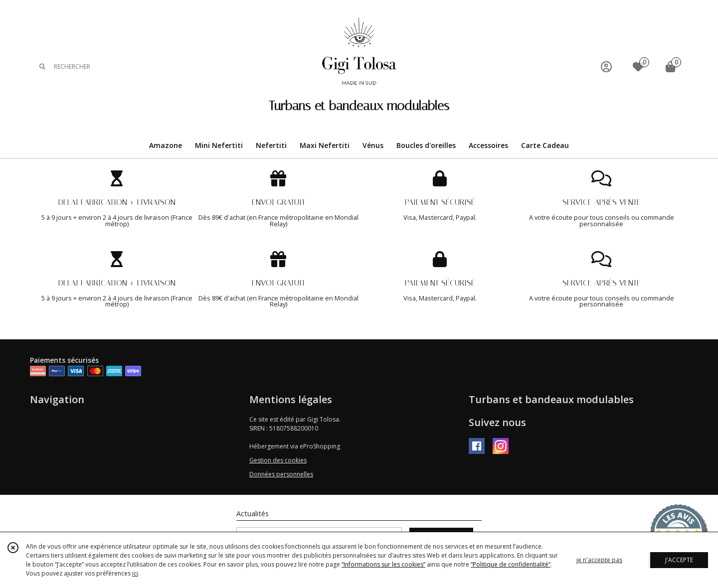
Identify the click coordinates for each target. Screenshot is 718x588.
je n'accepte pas (599, 560)
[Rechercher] (42, 67)
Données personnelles (281, 474)
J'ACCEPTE (679, 560)
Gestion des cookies (278, 460)
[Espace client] (606, 67)
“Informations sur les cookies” (383, 564)
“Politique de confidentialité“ (511, 564)
